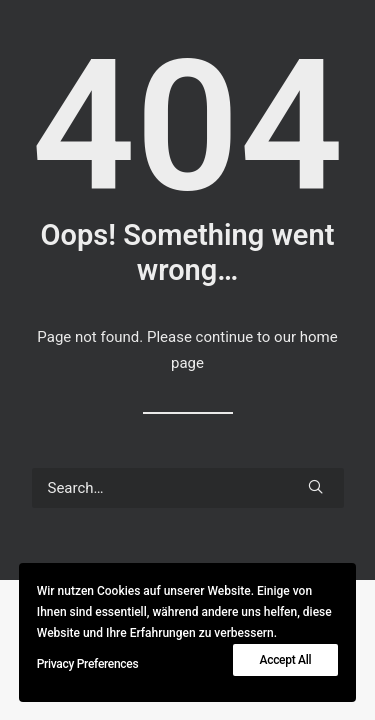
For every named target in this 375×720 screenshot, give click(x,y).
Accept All (286, 660)
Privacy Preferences (88, 664)
